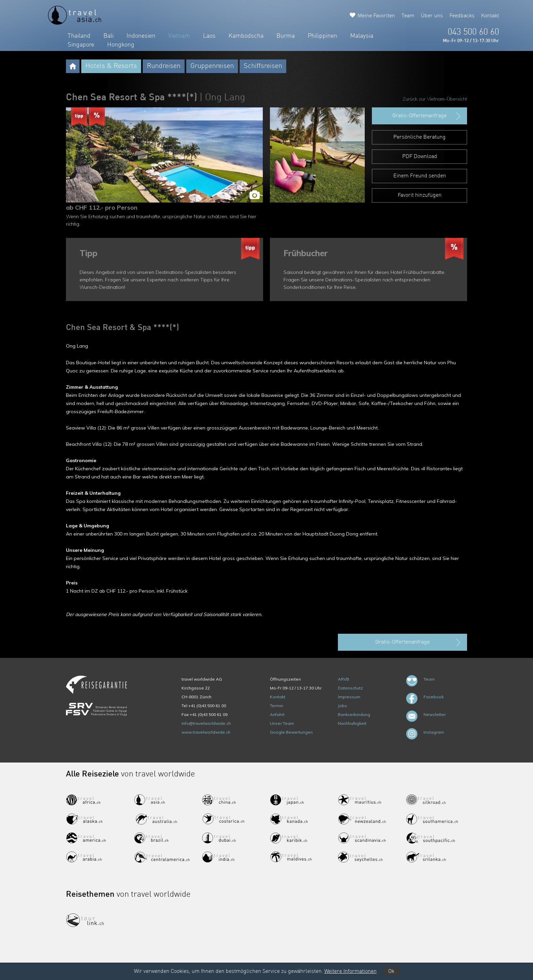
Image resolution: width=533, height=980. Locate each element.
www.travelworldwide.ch (206, 732)
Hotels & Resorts (111, 66)
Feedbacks (462, 16)
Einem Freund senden (420, 176)
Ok (391, 972)
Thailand (79, 36)
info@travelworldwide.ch (206, 723)
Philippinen (322, 36)
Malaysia (362, 36)
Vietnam (179, 36)
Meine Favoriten (376, 16)
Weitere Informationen (350, 972)
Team (408, 16)
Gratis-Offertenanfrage (427, 116)
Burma (286, 36)
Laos (209, 36)
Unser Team (282, 723)
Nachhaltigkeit (352, 723)
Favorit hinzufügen (420, 195)
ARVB (343, 679)
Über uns (432, 16)
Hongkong (121, 45)
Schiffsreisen (263, 66)
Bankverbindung (354, 714)
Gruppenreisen (212, 66)
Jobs (342, 706)
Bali (108, 36)
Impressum (349, 697)
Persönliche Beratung (419, 137)
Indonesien (141, 36)
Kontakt (490, 16)
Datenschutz (350, 688)
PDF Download (420, 157)
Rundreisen (164, 66)
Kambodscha (246, 36)
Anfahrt (277, 714)
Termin (277, 706)
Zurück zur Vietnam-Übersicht (435, 99)
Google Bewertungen (291, 732)
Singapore (81, 45)
